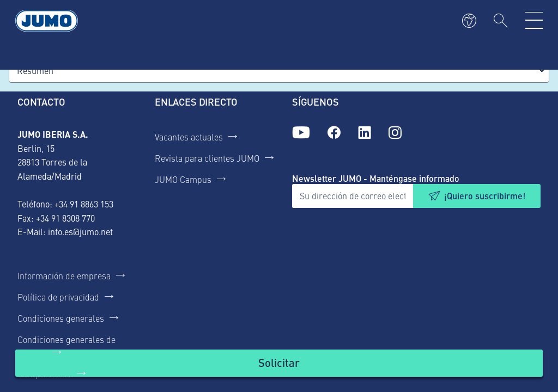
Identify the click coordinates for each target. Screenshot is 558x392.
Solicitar (279, 362)
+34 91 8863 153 (84, 204)
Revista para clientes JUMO (207, 158)
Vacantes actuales (189, 137)
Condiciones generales (61, 318)
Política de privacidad (58, 297)
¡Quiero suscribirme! (485, 196)
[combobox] (279, 71)
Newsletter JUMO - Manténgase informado (376, 178)
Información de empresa (64, 275)
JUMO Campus (183, 179)
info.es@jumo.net (80, 231)
